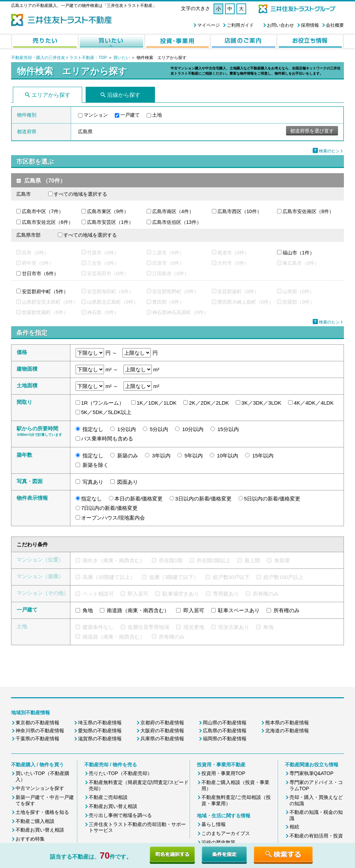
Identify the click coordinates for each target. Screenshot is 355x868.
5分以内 (159, 429)
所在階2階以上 (214, 560)
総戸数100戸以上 (283, 577)
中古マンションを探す (40, 788)
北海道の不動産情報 (287, 731)
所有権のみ (266, 594)
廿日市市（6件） (40, 273)
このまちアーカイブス (226, 833)
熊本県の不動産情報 (287, 723)
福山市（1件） (298, 253)
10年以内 (228, 456)
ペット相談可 (98, 594)
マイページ (209, 25)
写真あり (93, 482)
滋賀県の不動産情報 (100, 739)
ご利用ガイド (240, 25)
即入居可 (138, 594)
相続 (294, 827)
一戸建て (130, 115)
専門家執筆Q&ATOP (311, 773)
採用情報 (310, 25)
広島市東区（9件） (108, 211)
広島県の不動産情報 (225, 731)
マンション (96, 115)
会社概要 (335, 25)
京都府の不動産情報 (162, 723)
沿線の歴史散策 (218, 842)
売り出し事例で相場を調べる (120, 815)
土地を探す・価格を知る (42, 812)
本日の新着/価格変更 (138, 499)
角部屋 (282, 560)
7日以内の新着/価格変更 (109, 508)
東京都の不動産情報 (37, 723)
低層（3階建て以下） (174, 577)
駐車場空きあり (181, 594)
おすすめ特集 (30, 839)
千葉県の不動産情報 (37, 739)
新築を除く (96, 465)
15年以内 (263, 456)
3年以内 (161, 456)
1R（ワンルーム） (103, 403)
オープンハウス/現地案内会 (113, 518)
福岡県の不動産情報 (225, 739)
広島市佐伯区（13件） (177, 222)
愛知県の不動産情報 (100, 731)
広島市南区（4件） (173, 211)
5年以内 (194, 456)
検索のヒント (331, 151)
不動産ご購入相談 (35, 821)
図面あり (128, 482)
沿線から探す (124, 95)
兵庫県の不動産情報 (162, 739)
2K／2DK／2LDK (209, 403)
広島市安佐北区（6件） (47, 222)
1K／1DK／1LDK (157, 403)
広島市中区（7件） (43, 211)
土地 (157, 115)
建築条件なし (98, 627)
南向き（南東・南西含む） (114, 560)
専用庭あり (226, 594)
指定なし (93, 429)
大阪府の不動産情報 (162, 731)
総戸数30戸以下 (231, 577)
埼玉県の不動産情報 (100, 723)
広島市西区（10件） (240, 211)
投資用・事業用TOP (223, 773)
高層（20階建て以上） (109, 577)
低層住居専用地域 (148, 627)
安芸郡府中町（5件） (45, 292)
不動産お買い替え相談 (40, 830)
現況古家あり (234, 627)
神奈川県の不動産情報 (40, 731)
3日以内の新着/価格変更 (203, 499)
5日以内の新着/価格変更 (272, 499)
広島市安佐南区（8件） (308, 211)
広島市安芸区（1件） (110, 222)
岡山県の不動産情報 (225, 723)
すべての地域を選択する (80, 194)
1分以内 (126, 429)
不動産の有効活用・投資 (316, 836)
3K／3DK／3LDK (261, 403)
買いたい (122, 58)
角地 (88, 610)
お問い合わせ (280, 25)
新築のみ (128, 456)
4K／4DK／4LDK (314, 403)
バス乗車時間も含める (107, 439)
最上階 (252, 560)
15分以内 (228, 429)
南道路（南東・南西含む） (138, 610)
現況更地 (194, 627)
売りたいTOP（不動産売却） (120, 773)
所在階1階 (171, 560)
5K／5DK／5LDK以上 (106, 412)
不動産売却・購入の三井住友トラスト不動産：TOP (59, 58)
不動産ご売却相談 (108, 797)
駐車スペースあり (239, 610)
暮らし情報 (214, 824)
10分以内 (193, 429)
